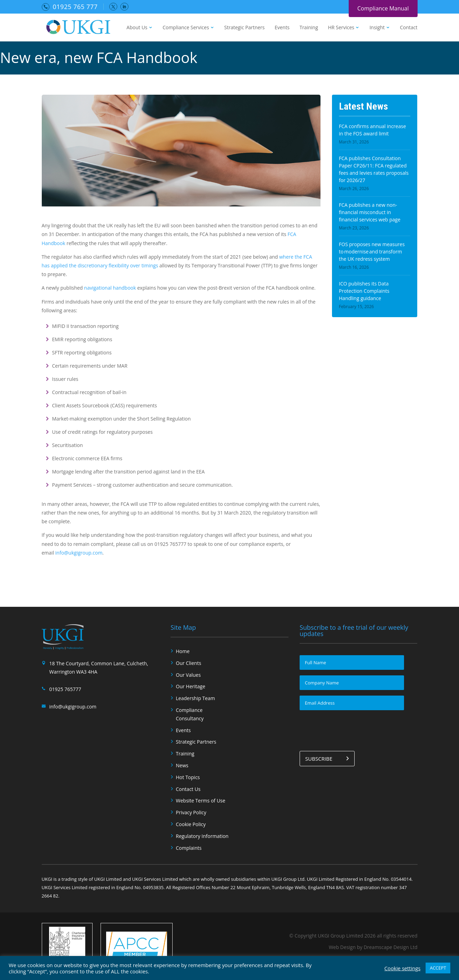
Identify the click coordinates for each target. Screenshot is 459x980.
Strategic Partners (244, 28)
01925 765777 (65, 689)
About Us (137, 28)
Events (282, 28)
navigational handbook (110, 288)
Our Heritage (191, 686)
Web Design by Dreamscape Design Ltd (373, 947)
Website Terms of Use (200, 801)
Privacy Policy (191, 812)
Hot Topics (188, 777)
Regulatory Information (202, 836)
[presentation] (353, 729)
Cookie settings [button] (403, 968)
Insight (377, 28)
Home (183, 651)
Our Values (188, 675)
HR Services (341, 28)
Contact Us (188, 789)
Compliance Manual (383, 8)
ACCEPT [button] (438, 968)
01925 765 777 (75, 7)
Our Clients (188, 663)
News (182, 765)
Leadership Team (195, 698)
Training (309, 28)
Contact (409, 28)
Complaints (189, 848)
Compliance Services (186, 28)
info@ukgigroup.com (79, 553)
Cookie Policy (191, 824)
